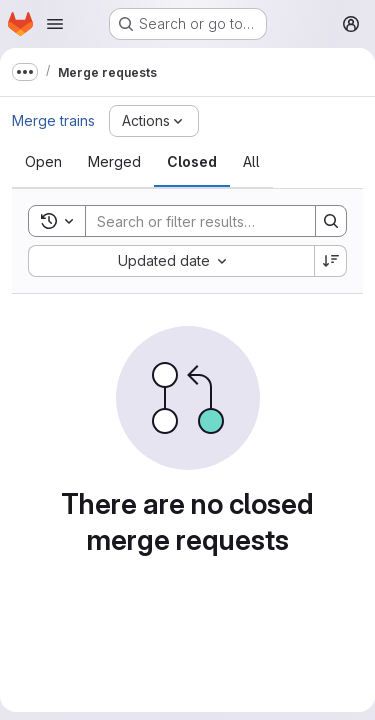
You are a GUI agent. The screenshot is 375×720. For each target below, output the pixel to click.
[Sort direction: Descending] (331, 261)
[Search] (217, 221)
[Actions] (154, 121)
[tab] (43, 162)
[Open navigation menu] (55, 24)
